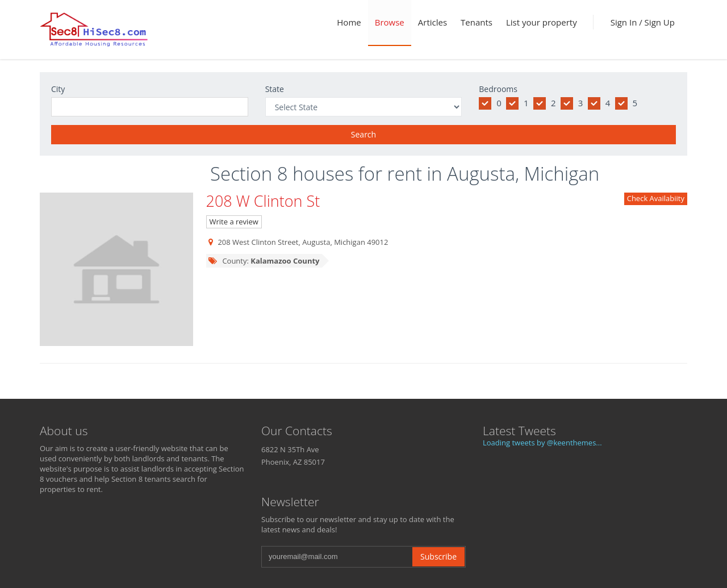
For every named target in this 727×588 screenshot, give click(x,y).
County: (264, 261)
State (275, 89)
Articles (433, 22)
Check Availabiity (656, 198)
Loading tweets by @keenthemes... (542, 443)
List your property (542, 22)
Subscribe (438, 556)
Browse (390, 22)
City (58, 89)
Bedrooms (498, 89)
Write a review (234, 222)
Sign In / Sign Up (643, 22)
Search (363, 134)
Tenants (477, 22)
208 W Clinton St (263, 201)
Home (349, 22)
